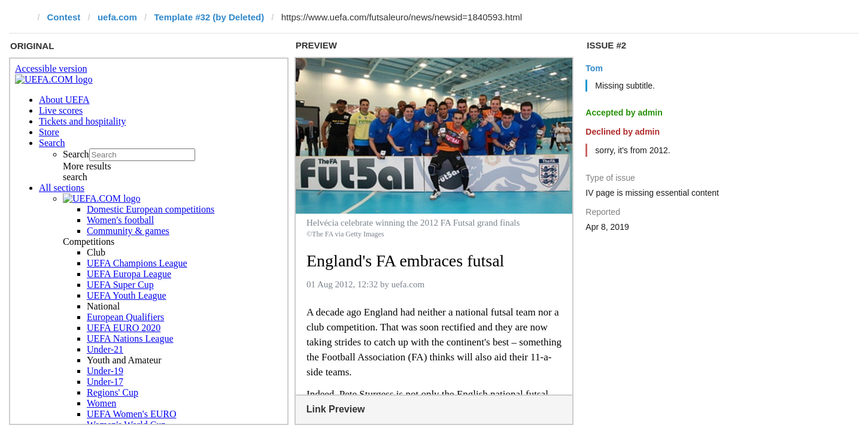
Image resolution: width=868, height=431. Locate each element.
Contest (64, 17)
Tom (594, 68)
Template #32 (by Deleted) (209, 17)
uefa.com (117, 17)
